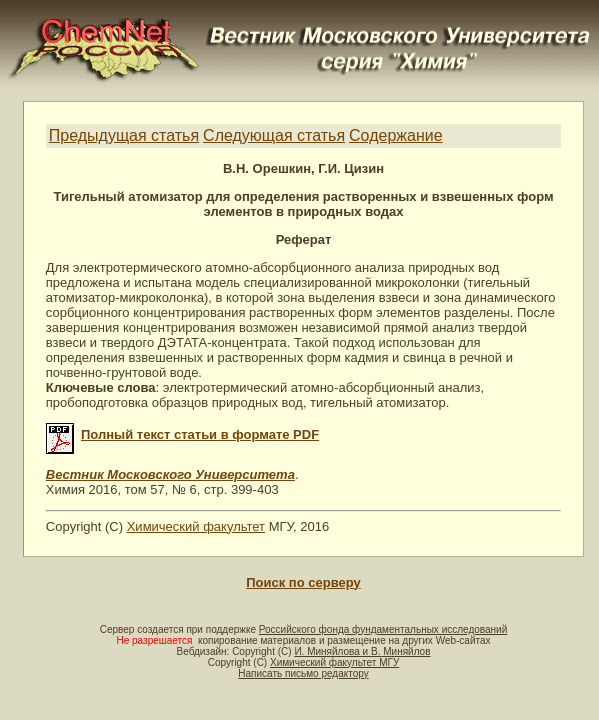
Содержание (396, 135)
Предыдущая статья (124, 135)
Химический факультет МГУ (334, 662)
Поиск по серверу (303, 582)
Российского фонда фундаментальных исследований (383, 629)
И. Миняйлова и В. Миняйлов (362, 651)
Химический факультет (196, 526)
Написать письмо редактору (303, 673)
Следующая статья (274, 135)
